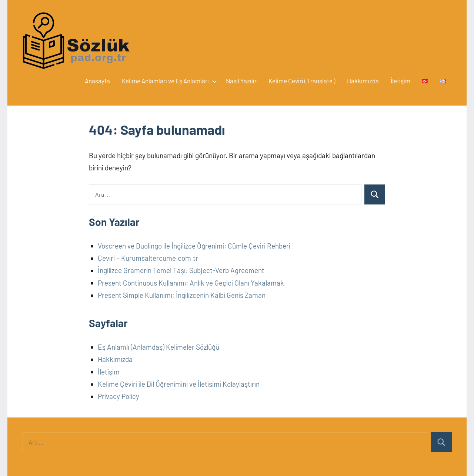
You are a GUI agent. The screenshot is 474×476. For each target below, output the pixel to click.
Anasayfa (97, 81)
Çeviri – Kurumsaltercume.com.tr (148, 258)
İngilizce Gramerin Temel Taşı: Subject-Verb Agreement (181, 270)
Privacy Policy (118, 396)
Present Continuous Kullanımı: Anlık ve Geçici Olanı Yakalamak (191, 283)
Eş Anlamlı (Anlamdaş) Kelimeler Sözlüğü (158, 347)
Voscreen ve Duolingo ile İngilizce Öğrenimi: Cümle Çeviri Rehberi (194, 246)
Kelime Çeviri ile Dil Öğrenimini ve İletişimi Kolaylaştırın (179, 384)
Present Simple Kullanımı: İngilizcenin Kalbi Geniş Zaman (182, 295)
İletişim (400, 81)
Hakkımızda (363, 81)
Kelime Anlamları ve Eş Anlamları (168, 81)
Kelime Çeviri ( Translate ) (302, 81)
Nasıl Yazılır (241, 81)
